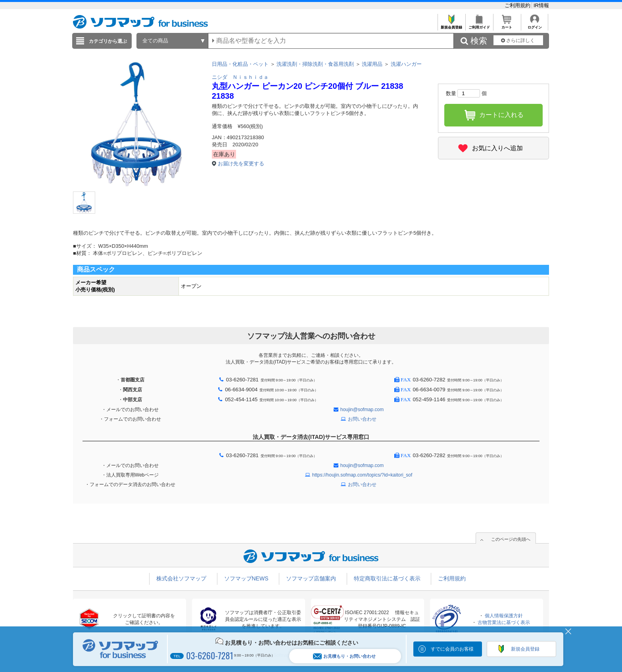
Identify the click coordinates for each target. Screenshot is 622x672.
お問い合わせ (362, 419)
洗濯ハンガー (406, 64)
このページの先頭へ (511, 539)
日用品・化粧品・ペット (240, 64)
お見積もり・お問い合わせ (344, 656)
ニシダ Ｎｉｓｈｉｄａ (240, 77)
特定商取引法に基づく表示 (387, 578)
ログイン (535, 25)
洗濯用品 (372, 64)
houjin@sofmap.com (362, 410)
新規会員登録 (451, 25)
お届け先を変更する (241, 164)
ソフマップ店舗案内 (311, 578)
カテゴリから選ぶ (108, 41)
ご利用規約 (518, 5)
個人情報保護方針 (504, 616)
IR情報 (541, 5)
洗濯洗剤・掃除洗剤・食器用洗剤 (315, 64)
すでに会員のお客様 (452, 649)
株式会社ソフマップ (181, 578)
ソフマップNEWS (246, 578)
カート (507, 25)
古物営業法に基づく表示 (504, 622)
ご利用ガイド (479, 25)
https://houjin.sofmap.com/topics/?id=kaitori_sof (362, 475)
